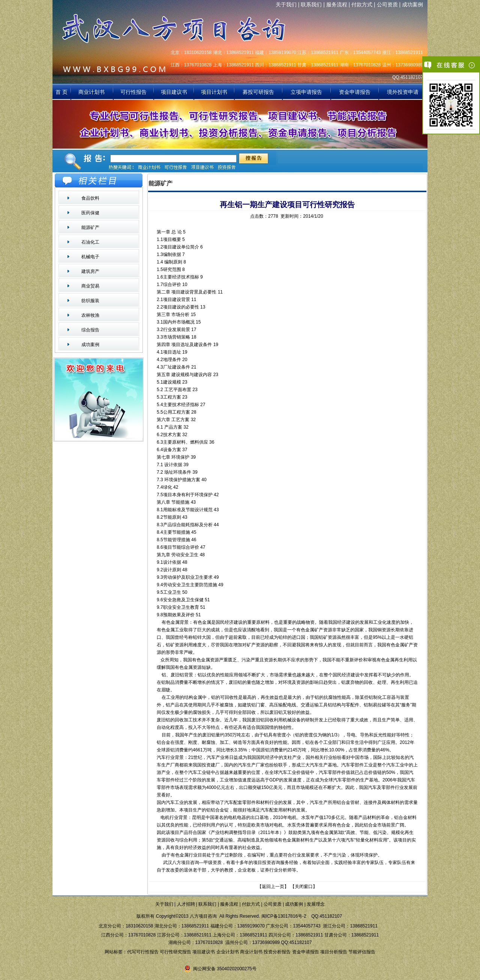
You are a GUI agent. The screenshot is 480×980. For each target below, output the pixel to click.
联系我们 (311, 5)
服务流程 (337, 5)
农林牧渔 (90, 315)
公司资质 (387, 5)
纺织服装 (90, 301)
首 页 (61, 92)
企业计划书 (228, 952)
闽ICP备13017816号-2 (284, 916)
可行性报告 (133, 92)
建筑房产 (90, 271)
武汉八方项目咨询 (180, 863)
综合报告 (90, 330)
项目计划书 (214, 92)
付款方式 (362, 5)
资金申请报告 (355, 92)
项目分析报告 (334, 952)
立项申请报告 (306, 92)
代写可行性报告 (143, 952)
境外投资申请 (403, 92)
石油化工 (90, 242)
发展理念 (316, 904)
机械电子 (90, 257)
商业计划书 (92, 92)
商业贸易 (90, 286)
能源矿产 (90, 227)
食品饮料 (90, 198)
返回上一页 (273, 887)
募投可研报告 (258, 92)
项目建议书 (174, 92)
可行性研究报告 (175, 952)
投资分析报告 (277, 952)
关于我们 (286, 5)
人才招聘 (186, 904)
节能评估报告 (362, 952)
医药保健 (90, 213)
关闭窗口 (304, 887)
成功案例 (412, 5)
